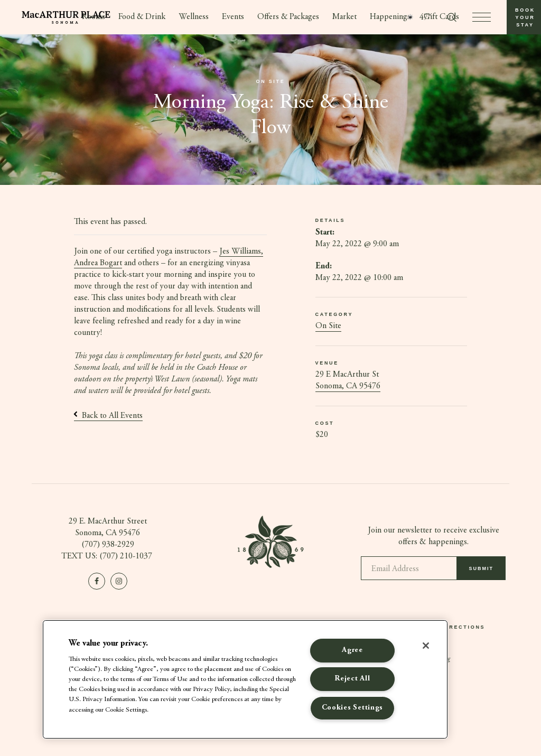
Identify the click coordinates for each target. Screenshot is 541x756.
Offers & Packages (288, 17)
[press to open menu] (482, 17)
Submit (482, 572)
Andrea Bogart (98, 263)
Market (345, 17)
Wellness (194, 17)
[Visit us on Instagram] (119, 581)
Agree (352, 650)
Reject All (352, 679)
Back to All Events (108, 416)
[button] (524, 17)
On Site (328, 326)
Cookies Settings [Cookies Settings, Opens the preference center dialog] (353, 708)
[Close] (426, 646)
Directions (464, 628)
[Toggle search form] (452, 17)
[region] (245, 679)
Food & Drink (142, 17)
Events (233, 17)
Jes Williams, (241, 251)
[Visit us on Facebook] (97, 581)
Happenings (391, 17)
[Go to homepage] (66, 17)
